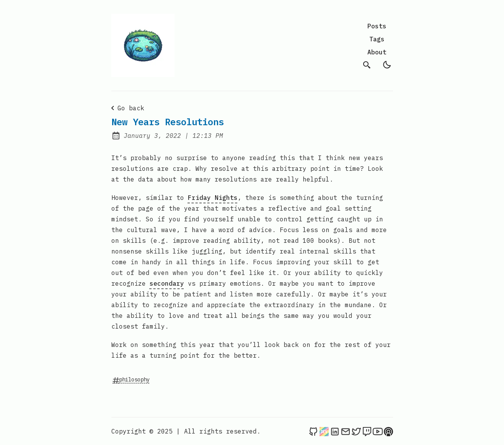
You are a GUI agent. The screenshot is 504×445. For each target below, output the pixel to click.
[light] (387, 65)
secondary (167, 283)
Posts (377, 26)
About (377, 52)
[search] (367, 65)
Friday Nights (213, 198)
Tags (377, 39)
